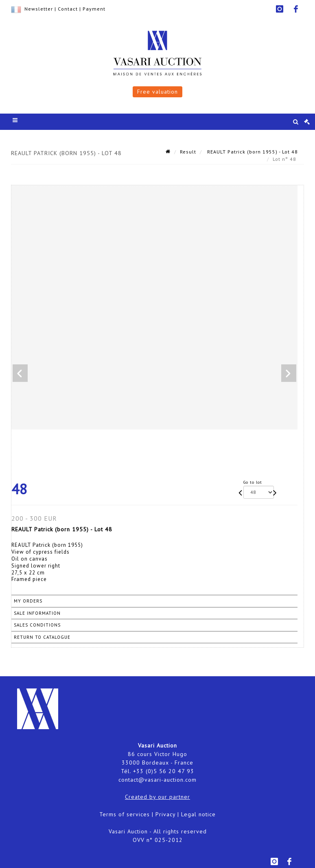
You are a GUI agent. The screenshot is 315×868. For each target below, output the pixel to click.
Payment (94, 9)
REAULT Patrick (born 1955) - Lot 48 (252, 152)
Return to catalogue (42, 637)
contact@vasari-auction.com (157, 780)
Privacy (165, 814)
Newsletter (39, 9)
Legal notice (198, 814)
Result (188, 152)
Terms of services (125, 814)
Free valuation (157, 92)
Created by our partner (157, 797)
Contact (68, 9)
